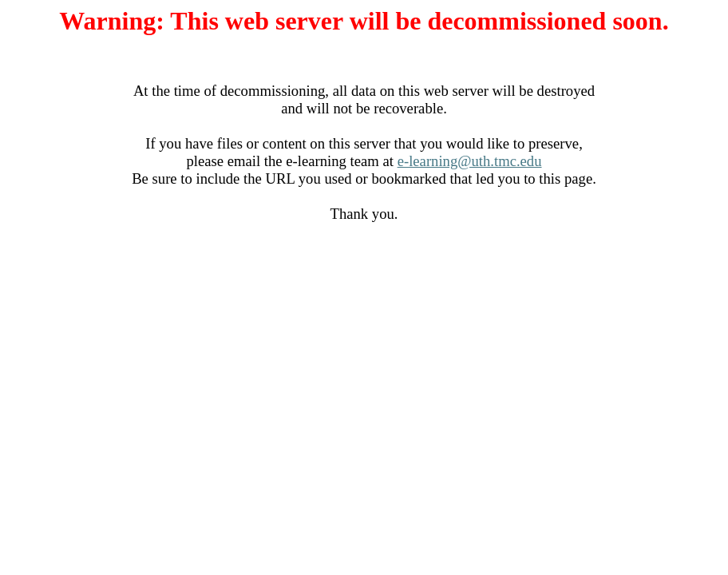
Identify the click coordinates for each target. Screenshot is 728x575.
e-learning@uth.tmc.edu (470, 161)
